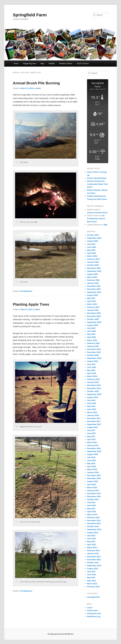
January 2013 (93, 553)
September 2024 (94, 238)
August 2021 (92, 295)
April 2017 (91, 439)
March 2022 (92, 277)
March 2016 (92, 469)
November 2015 (94, 478)
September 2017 (94, 424)
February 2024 (93, 259)
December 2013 (94, 520)
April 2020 (91, 337)
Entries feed (92, 611)
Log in (90, 608)
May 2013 (91, 542)
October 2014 (93, 499)
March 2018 (92, 412)
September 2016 (94, 451)
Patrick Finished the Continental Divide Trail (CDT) (97, 184)
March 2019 (92, 376)
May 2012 (91, 578)
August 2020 (92, 325)
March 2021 (92, 304)
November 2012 (94, 560)
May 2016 (91, 463)
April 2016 (91, 466)
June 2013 (91, 539)
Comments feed (94, 613)
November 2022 (94, 268)
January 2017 (93, 445)
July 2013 (91, 536)
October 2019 (93, 355)
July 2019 (91, 364)
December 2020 (94, 313)
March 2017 (92, 442)
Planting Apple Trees (31, 304)
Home (16, 64)
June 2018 (91, 403)
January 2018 (93, 415)
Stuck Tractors (83, 64)
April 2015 (91, 484)
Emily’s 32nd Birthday (97, 178)
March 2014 (92, 515)
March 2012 (92, 584)
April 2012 (91, 581)
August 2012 (92, 569)
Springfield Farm (30, 15)
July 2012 (91, 572)
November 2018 (94, 388)
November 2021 (94, 289)
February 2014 (93, 517)
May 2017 (91, 436)
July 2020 (91, 328)
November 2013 (94, 523)
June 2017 (91, 433)
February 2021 (93, 307)
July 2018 (91, 400)
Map (42, 64)
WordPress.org (94, 616)
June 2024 (91, 247)
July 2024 (91, 244)
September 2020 (94, 322)
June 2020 (91, 331)
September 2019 (94, 358)
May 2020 (91, 334)
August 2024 (92, 241)
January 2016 (93, 472)
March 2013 (92, 547)
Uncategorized (26, 291)
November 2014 (94, 496)
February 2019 (93, 379)
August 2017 (92, 427)
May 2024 (91, 250)
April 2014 (91, 512)
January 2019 (93, 382)
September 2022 (94, 271)
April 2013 (91, 545)
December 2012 (94, 557)
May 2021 (91, 298)
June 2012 (91, 575)
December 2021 (94, 286)
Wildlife (52, 64)
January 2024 (93, 262)
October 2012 (93, 563)
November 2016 (94, 448)
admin (38, 88)
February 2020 (93, 343)
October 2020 (93, 319)
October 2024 (93, 235)
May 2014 (91, 509)
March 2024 (92, 256)
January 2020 (93, 346)
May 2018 (91, 406)
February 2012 (93, 587)
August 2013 (92, 533)
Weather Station (66, 64)
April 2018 (91, 409)
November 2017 (94, 421)
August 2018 (92, 397)
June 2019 (91, 367)
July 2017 (91, 430)
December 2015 (94, 475)
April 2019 (91, 373)
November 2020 (94, 316)
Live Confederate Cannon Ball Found (96, 219)
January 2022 (93, 283)
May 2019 (91, 370)
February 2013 (93, 550)
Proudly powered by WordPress (61, 634)
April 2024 (91, 253)
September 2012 (94, 566)
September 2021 (94, 292)
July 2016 (91, 457)
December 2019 (94, 349)
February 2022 (93, 280)
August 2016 (92, 454)
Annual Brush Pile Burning (36, 83)
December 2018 (94, 385)
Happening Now (30, 64)
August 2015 (92, 481)
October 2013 (93, 526)
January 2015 (93, 490)
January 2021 (93, 310)
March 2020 (92, 340)
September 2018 (94, 394)
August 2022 (92, 274)
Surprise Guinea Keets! (97, 213)
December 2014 (94, 493)
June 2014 (91, 505)
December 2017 (94, 418)
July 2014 (91, 502)
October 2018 (93, 391)
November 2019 (94, 352)
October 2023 (93, 265)
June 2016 (91, 460)
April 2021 (91, 301)
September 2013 (94, 529)
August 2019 (92, 361)
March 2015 (92, 487)
